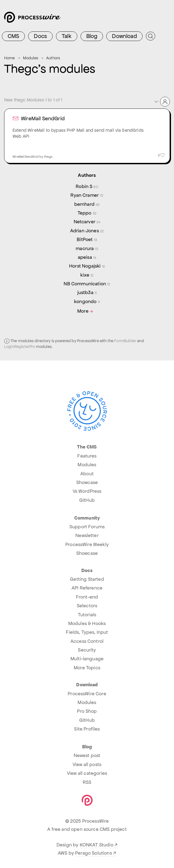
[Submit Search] (151, 36)
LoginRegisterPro (20, 347)
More (86, 311)
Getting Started (87, 579)
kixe (87, 275)
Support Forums (87, 527)
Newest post (87, 755)
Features (87, 456)
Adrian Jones (87, 231)
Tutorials (87, 615)
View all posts (87, 764)
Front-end (87, 597)
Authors (53, 58)
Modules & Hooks (87, 623)
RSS (87, 782)
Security (87, 650)
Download (124, 36)
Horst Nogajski (87, 266)
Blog (92, 36)
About (87, 474)
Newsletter (87, 535)
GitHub (87, 500)
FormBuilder (125, 341)
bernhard (87, 204)
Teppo (87, 213)
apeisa (87, 257)
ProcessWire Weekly (87, 544)
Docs (40, 36)
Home (10, 58)
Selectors (87, 606)
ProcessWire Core (87, 694)
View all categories (87, 773)
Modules (31, 58)
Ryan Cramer (87, 195)
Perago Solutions (94, 853)
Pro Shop (87, 711)
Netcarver (87, 222)
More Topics (87, 668)
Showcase (87, 482)
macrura (87, 248)
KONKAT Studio (97, 845)
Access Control (87, 641)
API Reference (87, 588)
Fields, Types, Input (87, 632)
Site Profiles (87, 729)
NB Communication (87, 284)
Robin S (87, 186)
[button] (162, 102)
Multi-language (87, 659)
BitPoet (87, 239)
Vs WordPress (87, 491)
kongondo (87, 301)
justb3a (87, 292)
